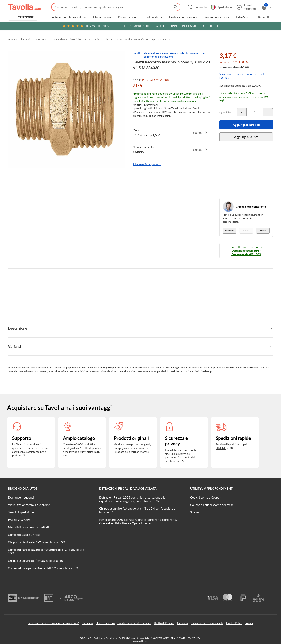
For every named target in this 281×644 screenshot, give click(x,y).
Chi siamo (87, 623)
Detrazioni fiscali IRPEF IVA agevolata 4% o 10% (246, 252)
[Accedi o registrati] (246, 7)
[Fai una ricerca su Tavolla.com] (116, 7)
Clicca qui (247, 26)
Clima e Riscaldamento (31, 39)
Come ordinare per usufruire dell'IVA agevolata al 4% (43, 568)
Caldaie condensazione (183, 17)
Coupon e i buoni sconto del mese (212, 505)
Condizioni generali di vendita (134, 623)
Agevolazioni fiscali (217, 17)
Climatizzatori (102, 17)
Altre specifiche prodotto (147, 164)
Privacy (249, 623)
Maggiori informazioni (145, 105)
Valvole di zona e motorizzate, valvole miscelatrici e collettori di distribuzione (174, 55)
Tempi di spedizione (21, 512)
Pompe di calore (128, 17)
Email (263, 231)
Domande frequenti (21, 497)
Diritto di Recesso (164, 623)
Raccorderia (92, 39)
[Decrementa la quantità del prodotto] (242, 112)
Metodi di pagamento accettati (29, 527)
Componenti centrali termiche (64, 39)
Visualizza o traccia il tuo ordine (29, 505)
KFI (147, 641)
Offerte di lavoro (105, 623)
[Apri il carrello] (266, 8)
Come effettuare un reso (24, 535)
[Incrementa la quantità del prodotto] (268, 112)
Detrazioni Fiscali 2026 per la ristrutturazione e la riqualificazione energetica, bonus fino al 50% (132, 499)
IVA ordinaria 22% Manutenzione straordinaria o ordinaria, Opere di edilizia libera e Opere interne (138, 521)
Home (11, 39)
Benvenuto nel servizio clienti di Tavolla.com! (53, 623)
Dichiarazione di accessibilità (207, 623)
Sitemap (196, 512)
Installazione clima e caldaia (69, 17)
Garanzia (182, 623)
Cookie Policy (234, 623)
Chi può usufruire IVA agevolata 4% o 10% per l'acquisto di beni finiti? (138, 510)
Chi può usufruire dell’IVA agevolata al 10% (37, 542)
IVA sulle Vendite (19, 520)
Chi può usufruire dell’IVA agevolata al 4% (36, 561)
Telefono (230, 231)
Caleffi (137, 53)
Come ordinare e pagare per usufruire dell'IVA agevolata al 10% (47, 551)
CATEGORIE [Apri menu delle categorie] (26, 17)
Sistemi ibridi (154, 17)
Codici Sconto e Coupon (206, 497)
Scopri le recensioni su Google (141, 26)
